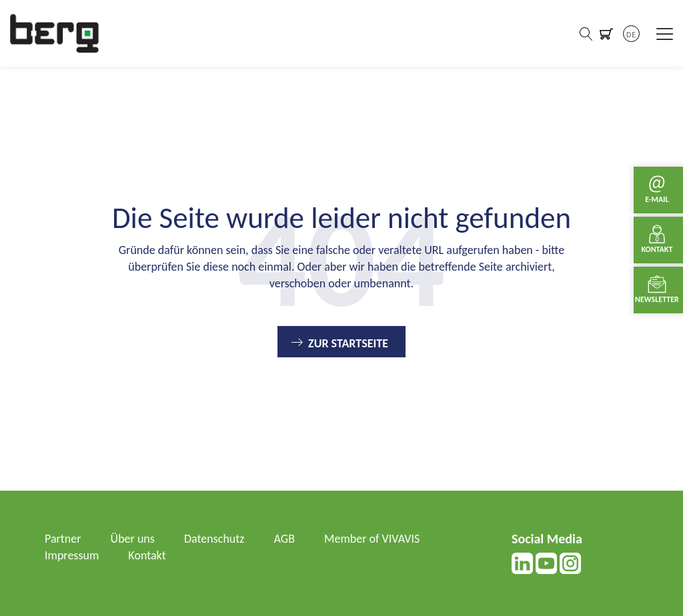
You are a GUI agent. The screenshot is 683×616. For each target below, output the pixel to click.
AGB (284, 539)
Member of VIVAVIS (372, 539)
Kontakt (147, 555)
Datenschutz (214, 539)
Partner (63, 539)
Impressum (72, 555)
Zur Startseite (348, 343)
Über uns (133, 539)
